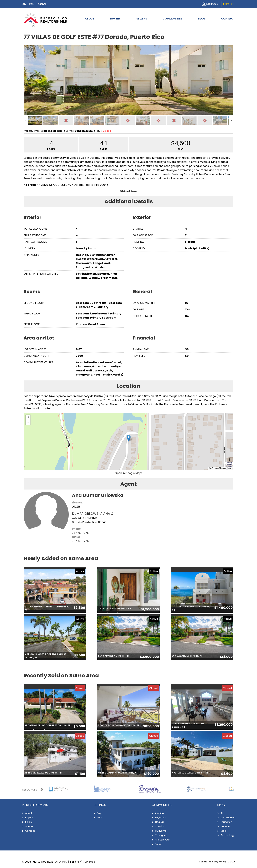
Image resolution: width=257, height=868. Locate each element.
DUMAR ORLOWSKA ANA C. (93, 514)
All (222, 813)
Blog (202, 19)
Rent (32, 4)
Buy (24, 4)
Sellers (142, 19)
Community (228, 818)
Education (226, 822)
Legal (224, 831)
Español (229, 4)
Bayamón (161, 818)
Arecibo (159, 813)
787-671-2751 (81, 533)
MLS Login (212, 4)
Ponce (159, 844)
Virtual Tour (129, 191)
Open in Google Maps (129, 473)
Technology (227, 835)
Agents (42, 4)
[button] (129, 438)
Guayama (161, 831)
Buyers (115, 19)
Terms (203, 862)
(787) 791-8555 (85, 862)
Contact (228, 19)
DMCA (231, 862)
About (90, 19)
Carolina (160, 826)
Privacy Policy (217, 862)
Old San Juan (163, 840)
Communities (172, 19)
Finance (225, 826)
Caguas (159, 822)
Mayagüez (161, 835)
